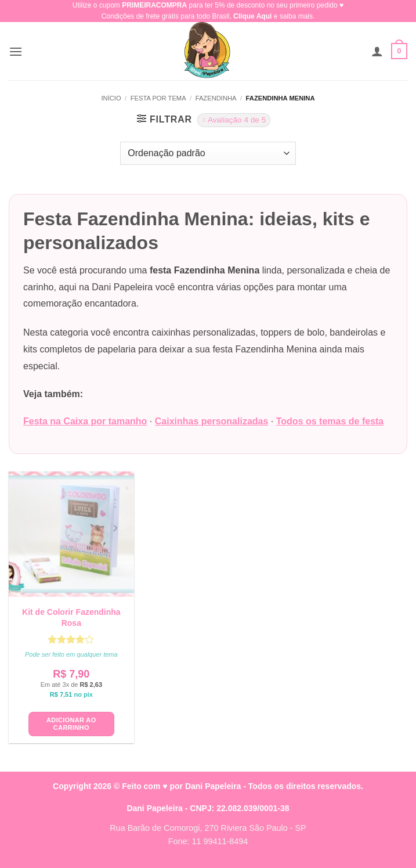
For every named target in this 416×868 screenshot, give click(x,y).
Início (111, 98)
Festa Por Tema (158, 98)
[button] (16, 51)
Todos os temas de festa (330, 421)
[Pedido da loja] (208, 153)
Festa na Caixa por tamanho (85, 421)
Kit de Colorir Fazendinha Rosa (71, 617)
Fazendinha (216, 98)
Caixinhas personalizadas (212, 421)
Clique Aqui (252, 16)
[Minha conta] (377, 51)
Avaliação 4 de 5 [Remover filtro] (237, 120)
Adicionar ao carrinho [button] (71, 724)
